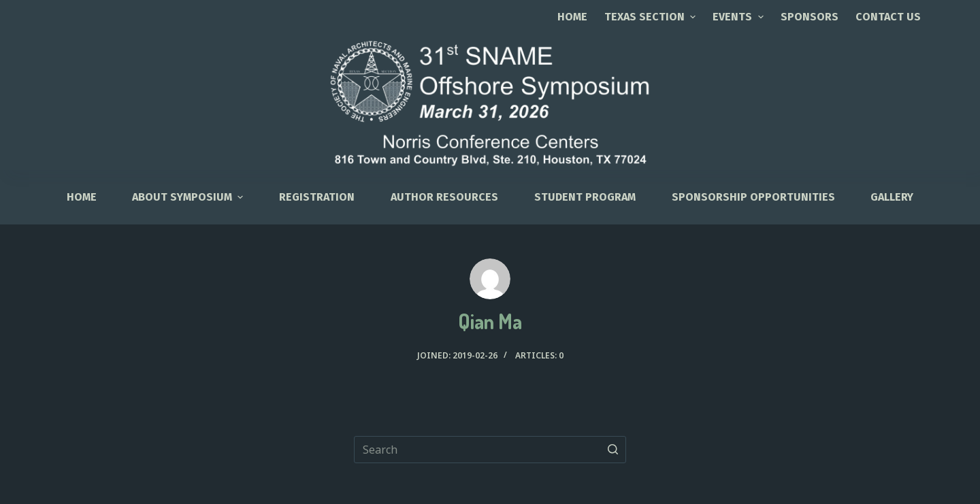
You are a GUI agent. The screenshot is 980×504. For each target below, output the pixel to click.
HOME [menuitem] (82, 197)
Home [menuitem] (572, 17)
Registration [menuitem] (317, 197)
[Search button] (612, 450)
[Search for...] (490, 450)
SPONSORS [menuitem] (810, 17)
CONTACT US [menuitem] (888, 17)
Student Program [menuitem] (585, 197)
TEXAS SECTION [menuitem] (652, 17)
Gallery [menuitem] (892, 197)
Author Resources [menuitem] (444, 197)
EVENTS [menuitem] (739, 17)
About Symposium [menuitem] (189, 197)
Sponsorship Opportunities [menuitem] (753, 197)
